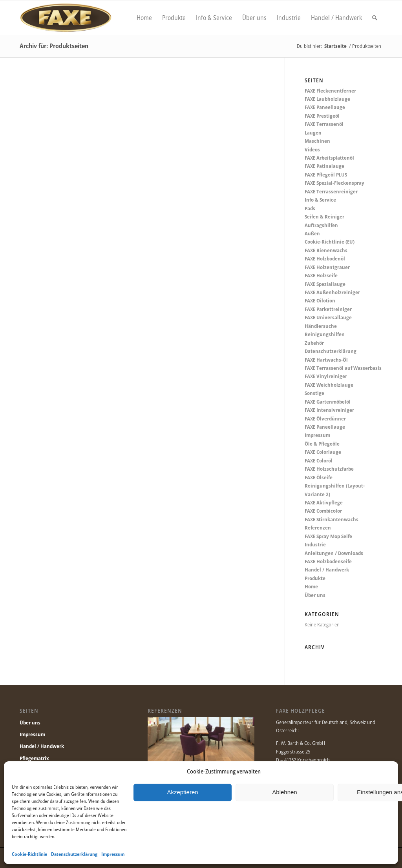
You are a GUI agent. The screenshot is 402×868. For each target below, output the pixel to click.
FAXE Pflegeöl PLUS (326, 175)
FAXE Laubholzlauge (327, 99)
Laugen (313, 133)
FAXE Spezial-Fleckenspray (334, 183)
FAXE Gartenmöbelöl (328, 402)
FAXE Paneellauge (325, 107)
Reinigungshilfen (325, 334)
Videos (312, 149)
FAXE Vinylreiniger (326, 376)
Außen (312, 233)
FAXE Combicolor (323, 511)
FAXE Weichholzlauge (329, 385)
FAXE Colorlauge (323, 452)
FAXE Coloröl (319, 460)
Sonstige (314, 393)
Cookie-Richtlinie (29, 854)
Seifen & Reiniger (324, 217)
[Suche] (375, 18)
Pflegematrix (34, 758)
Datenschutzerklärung (74, 854)
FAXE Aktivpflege (324, 502)
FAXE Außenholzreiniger (332, 292)
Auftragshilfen (321, 225)
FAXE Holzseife (321, 275)
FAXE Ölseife (319, 477)
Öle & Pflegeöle (322, 444)
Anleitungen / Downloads (334, 553)
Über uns (315, 595)
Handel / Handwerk (327, 570)
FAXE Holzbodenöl (325, 258)
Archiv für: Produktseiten (54, 46)
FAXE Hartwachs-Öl (326, 360)
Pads (310, 208)
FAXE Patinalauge (324, 166)
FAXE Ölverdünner (325, 419)
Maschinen (317, 141)
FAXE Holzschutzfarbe (329, 469)
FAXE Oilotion (320, 300)
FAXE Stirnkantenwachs (332, 519)
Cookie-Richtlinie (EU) (330, 242)
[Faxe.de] (66, 18)
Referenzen (318, 528)
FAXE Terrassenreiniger (331, 191)
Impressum (113, 854)
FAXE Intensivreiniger (329, 410)
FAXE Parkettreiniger (328, 309)
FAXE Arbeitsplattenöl (329, 158)
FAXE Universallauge (328, 317)
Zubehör (314, 343)
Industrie (315, 544)
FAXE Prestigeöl (322, 116)
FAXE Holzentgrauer (327, 267)
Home (311, 586)
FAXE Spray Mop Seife (328, 536)
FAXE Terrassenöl (324, 124)
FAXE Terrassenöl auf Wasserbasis (343, 368)
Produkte (315, 578)
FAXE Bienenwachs (326, 250)
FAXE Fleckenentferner (330, 91)
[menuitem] (144, 18)
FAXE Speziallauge (325, 284)
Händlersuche (321, 326)
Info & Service (320, 200)
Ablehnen (284, 792)
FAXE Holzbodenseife (328, 561)
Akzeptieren (182, 792)
